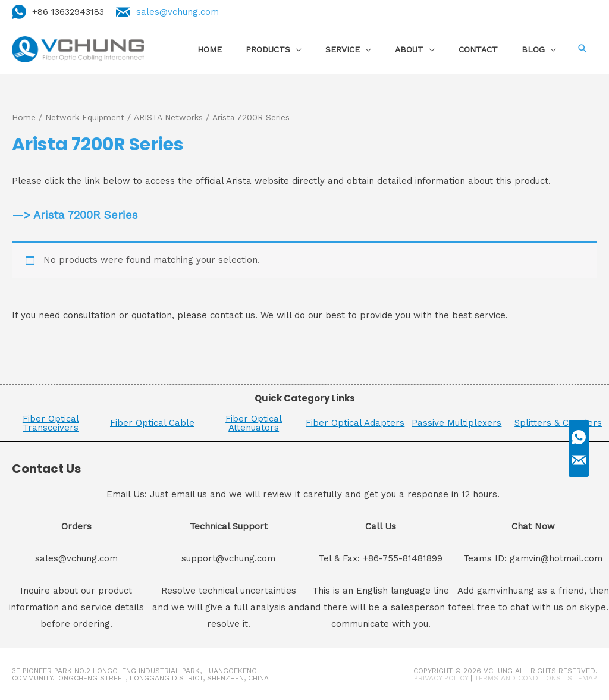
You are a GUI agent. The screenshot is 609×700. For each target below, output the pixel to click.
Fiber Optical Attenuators (254, 423)
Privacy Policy (441, 677)
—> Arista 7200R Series (75, 215)
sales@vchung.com (178, 12)
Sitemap (582, 677)
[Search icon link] (582, 50)
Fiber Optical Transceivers (51, 423)
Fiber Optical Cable (152, 423)
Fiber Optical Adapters (355, 423)
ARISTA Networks (168, 117)
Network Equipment (85, 117)
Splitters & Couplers (558, 423)
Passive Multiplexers (456, 423)
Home (24, 117)
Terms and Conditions (518, 677)
